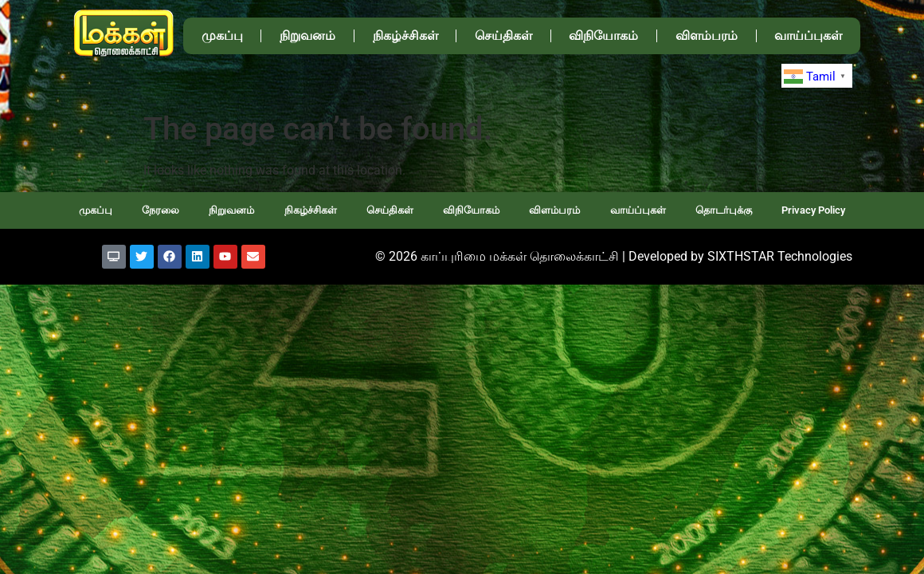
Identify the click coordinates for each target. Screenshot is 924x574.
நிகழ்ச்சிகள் (405, 35)
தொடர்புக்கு (724, 210)
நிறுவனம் (307, 35)
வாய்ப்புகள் (808, 35)
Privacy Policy (813, 210)
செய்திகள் (503, 35)
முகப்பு (222, 35)
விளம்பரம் (707, 35)
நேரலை (161, 210)
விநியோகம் (603, 35)
